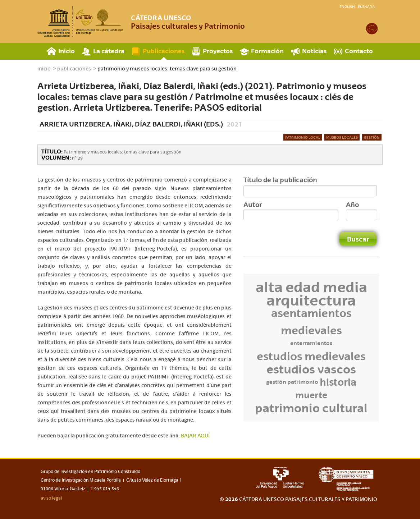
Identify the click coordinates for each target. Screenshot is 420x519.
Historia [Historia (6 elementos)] (338, 382)
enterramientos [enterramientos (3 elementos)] (311, 343)
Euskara (366, 6)
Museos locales (342, 137)
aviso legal (51, 498)
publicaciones (74, 69)
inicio (44, 69)
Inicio (67, 51)
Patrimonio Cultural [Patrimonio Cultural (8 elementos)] (311, 408)
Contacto (359, 51)
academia (372, 29)
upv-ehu (280, 477)
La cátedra (109, 51)
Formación (267, 51)
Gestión (372, 137)
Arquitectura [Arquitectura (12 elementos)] (311, 300)
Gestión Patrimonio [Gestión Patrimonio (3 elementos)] (292, 382)
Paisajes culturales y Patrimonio (188, 22)
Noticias (314, 51)
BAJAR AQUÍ (195, 436)
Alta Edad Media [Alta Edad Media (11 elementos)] (311, 287)
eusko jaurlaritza (348, 479)
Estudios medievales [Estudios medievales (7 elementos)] (311, 356)
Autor (253, 205)
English (347, 6)
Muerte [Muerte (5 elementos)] (311, 395)
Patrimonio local (303, 137)
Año (352, 205)
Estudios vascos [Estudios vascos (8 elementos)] (311, 369)
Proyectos (218, 51)
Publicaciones (164, 51)
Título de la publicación (280, 180)
